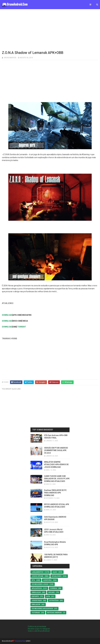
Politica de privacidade (37, 626)
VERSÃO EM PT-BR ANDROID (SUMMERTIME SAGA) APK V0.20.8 (56, 450)
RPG (33, 580)
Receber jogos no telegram (39, 629)
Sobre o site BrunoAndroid (39, 631)
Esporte (35, 596)
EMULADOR (36, 605)
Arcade (51, 592)
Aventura (47, 580)
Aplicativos (37, 588)
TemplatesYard (20, 641)
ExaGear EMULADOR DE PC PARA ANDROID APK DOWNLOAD (55, 493)
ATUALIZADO (57, 576)
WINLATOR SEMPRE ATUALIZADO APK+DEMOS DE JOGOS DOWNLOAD (56, 465)
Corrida (54, 588)
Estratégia (54, 600)
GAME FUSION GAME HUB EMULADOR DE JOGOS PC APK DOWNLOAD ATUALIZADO (57, 479)
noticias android (54, 613)
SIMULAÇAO (36, 592)
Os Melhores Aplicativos (42, 609)
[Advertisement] (50, 29)
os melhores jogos (40, 584)
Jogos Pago (37, 600)
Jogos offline (38, 576)
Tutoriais (36, 613)
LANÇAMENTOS (38, 572)
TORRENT (22, 327)
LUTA (48, 596)
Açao (55, 572)
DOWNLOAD (7, 315)
